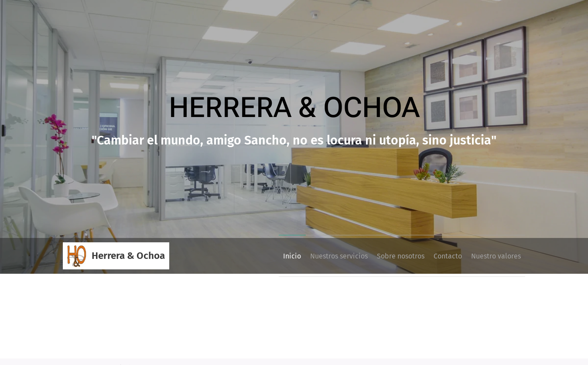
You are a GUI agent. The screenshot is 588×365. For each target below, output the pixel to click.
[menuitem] (262, 256)
